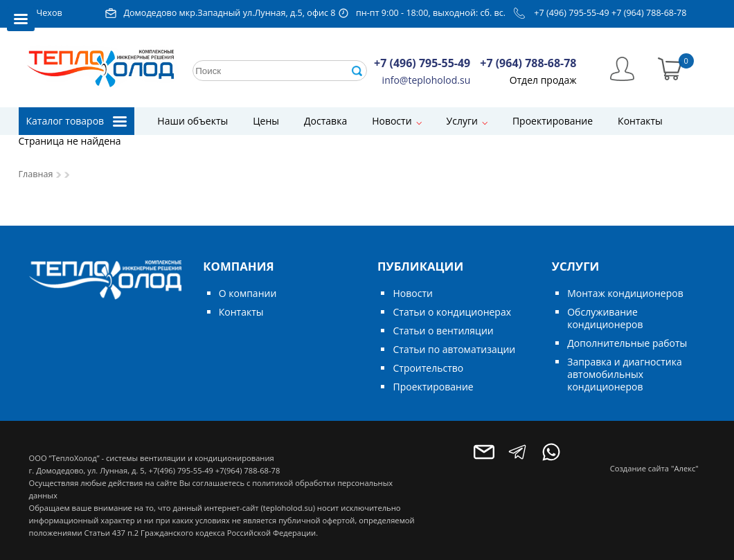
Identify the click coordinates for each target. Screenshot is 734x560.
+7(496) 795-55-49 (180, 470)
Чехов (50, 13)
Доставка (325, 121)
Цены (266, 121)
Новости (392, 121)
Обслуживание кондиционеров (605, 318)
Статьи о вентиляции (443, 331)
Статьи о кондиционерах (452, 312)
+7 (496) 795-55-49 (572, 13)
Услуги (462, 121)
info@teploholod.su (427, 80)
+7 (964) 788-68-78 (649, 13)
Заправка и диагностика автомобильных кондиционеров (624, 374)
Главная (36, 174)
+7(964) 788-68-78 (248, 470)
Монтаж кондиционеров (625, 293)
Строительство (428, 368)
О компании (248, 293)
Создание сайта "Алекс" (654, 468)
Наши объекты (193, 121)
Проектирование (553, 121)
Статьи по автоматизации (454, 349)
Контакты (640, 121)
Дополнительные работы (627, 343)
